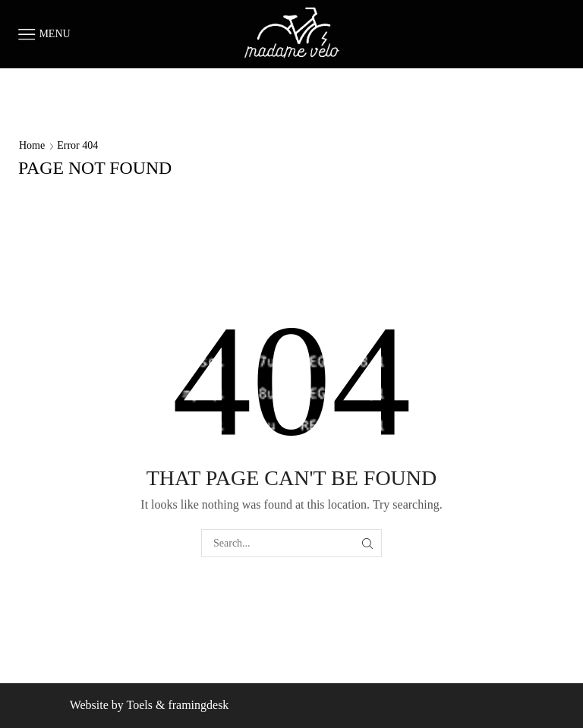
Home (32, 145)
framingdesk (198, 705)
